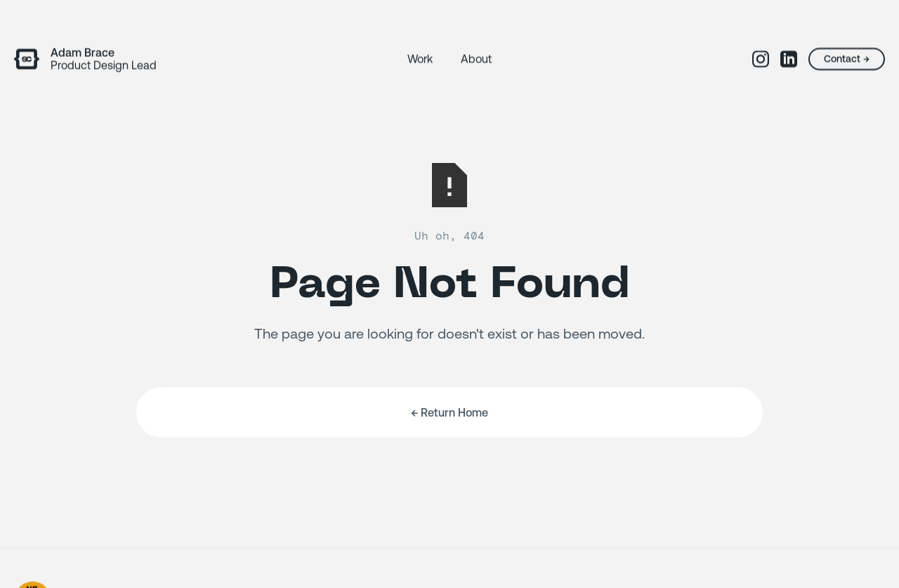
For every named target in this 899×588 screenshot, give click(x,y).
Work (420, 59)
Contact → (830, 59)
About (476, 59)
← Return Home (449, 419)
